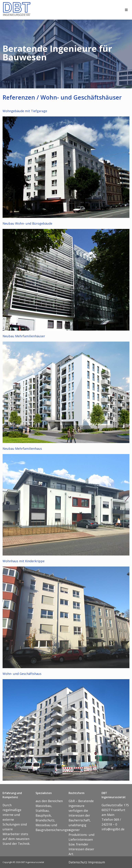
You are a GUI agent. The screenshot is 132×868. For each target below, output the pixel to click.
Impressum (97, 862)
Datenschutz (78, 862)
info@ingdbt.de (113, 829)
